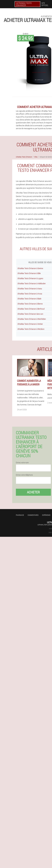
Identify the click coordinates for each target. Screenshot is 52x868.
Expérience (46, 515)
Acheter (33, 492)
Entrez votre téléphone (24, 475)
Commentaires (33, 515)
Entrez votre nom (22, 463)
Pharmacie (20, 515)
